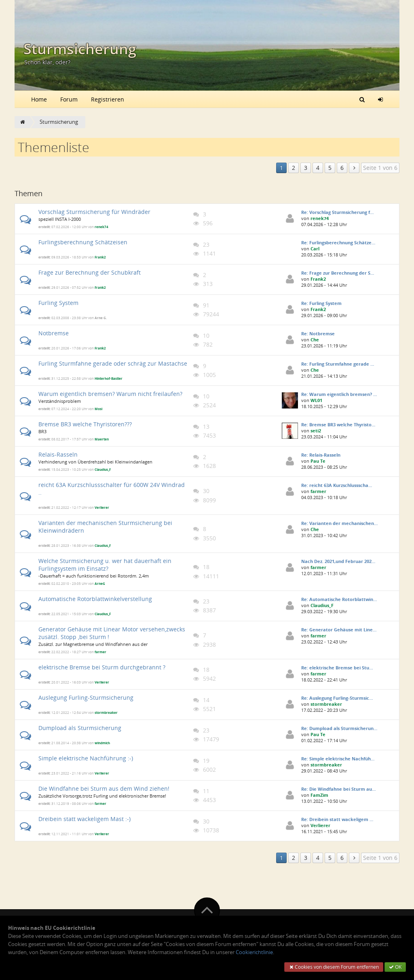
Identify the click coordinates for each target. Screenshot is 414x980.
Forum (69, 99)
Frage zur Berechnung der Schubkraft (90, 272)
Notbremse (54, 333)
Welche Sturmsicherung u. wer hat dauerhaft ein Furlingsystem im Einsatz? (105, 565)
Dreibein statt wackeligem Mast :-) (84, 819)
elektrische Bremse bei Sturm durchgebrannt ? (102, 667)
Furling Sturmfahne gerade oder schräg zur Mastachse (113, 363)
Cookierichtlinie (254, 952)
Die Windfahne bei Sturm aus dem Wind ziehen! (104, 788)
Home (39, 99)
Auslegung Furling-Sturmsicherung (86, 697)
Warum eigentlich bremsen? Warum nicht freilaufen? (110, 394)
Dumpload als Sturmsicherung (80, 728)
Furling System (58, 303)
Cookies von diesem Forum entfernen (334, 967)
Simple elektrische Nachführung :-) (86, 758)
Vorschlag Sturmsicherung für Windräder (94, 212)
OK (395, 967)
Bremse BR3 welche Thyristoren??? (85, 424)
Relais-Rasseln (58, 454)
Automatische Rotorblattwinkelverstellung (95, 599)
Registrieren (108, 99)
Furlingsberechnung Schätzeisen (83, 242)
